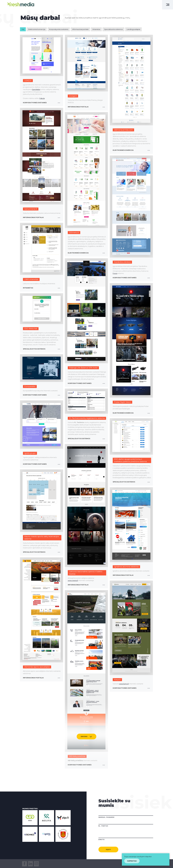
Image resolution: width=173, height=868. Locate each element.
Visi (23, 29)
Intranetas (96, 29)
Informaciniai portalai (80, 29)
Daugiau (84, 736)
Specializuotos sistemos (113, 29)
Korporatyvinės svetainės (59, 29)
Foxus (115, 273)
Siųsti (108, 850)
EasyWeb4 (36, 89)
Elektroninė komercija (37, 29)
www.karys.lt (124, 684)
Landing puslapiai (133, 29)
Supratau (132, 861)
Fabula (42, 98)
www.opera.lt (73, 580)
